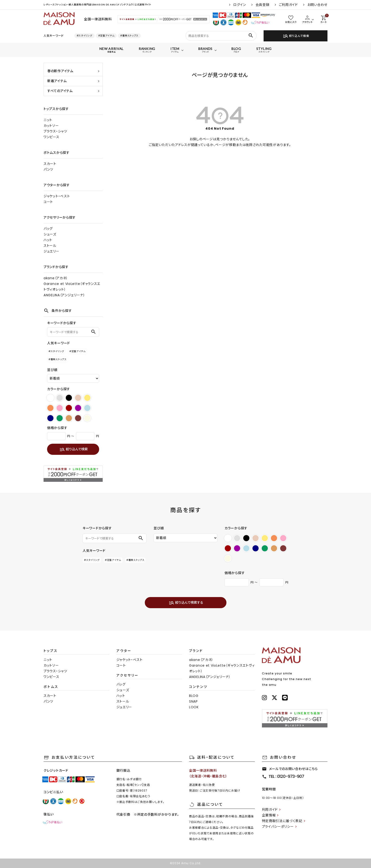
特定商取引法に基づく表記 (282, 821)
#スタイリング (84, 36)
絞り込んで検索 (296, 36)
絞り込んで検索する (186, 603)
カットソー (51, 126)
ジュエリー (51, 251)
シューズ (50, 234)
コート (48, 202)
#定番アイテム (106, 36)
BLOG (194, 696)
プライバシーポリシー (278, 827)
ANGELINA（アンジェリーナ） (64, 295)
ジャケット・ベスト (57, 196)
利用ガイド (270, 810)
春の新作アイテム (60, 71)
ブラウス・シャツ (55, 131)
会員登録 (263, 5)
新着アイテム (57, 81)
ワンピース (51, 137)
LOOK (194, 707)
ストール (50, 246)
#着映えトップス (129, 36)
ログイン (240, 5)
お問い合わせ (317, 5)
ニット (48, 120)
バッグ (48, 229)
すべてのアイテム (60, 91)
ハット (48, 240)
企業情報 (269, 815)
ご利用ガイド (288, 5)
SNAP (193, 701)
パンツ (48, 169)
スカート (50, 164)
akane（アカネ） (56, 278)
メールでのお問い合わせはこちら (290, 769)
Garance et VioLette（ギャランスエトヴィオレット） (72, 287)
